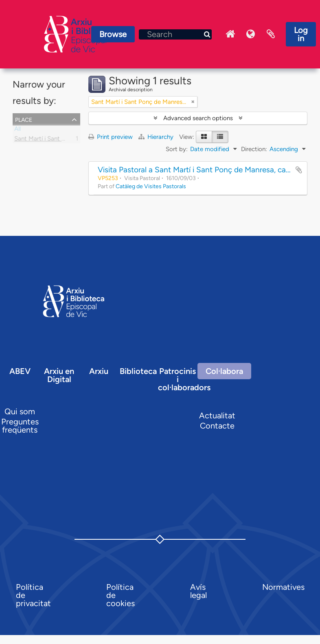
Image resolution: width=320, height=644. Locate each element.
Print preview (111, 137)
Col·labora (224, 371)
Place (24, 119)
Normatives (283, 587)
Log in (301, 34)
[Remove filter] (193, 102)
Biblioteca (138, 371)
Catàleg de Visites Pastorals (151, 186)
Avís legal (198, 591)
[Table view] (220, 137)
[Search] (175, 34)
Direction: (254, 149)
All (18, 130)
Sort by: (177, 149)
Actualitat (217, 415)
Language (250, 34)
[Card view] (204, 137)
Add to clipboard (299, 170)
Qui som (20, 411)
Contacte (217, 426)
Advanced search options (198, 118)
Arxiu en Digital (59, 375)
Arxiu (99, 371)
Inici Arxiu (230, 34)
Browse (113, 34)
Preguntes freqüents (20, 426)
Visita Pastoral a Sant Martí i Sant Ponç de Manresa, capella (200, 170)
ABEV (20, 371)
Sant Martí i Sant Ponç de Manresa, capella (72, 140)
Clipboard (271, 34)
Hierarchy (157, 137)
